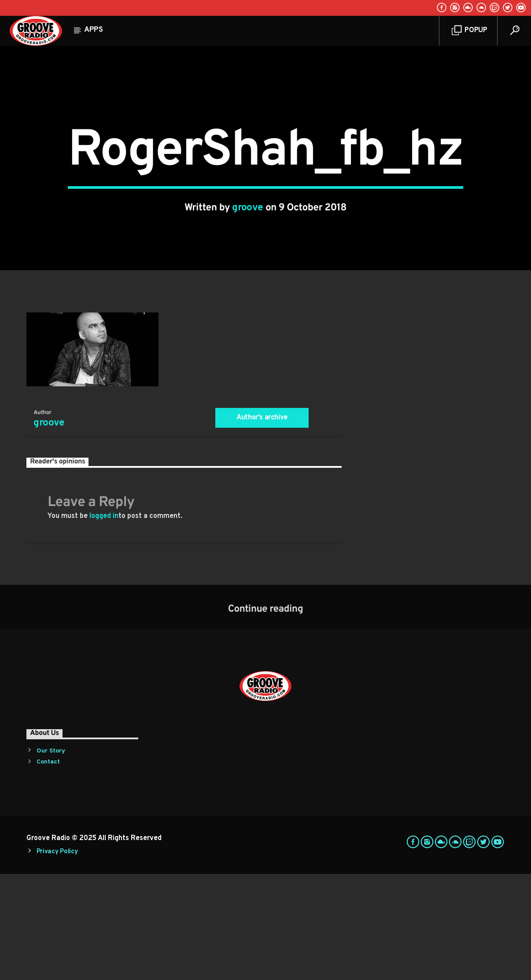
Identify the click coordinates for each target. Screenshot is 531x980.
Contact (48, 868)
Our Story (51, 857)
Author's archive (262, 523)
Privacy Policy (57, 958)
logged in (104, 622)
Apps (94, 30)
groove (248, 261)
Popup (470, 31)
